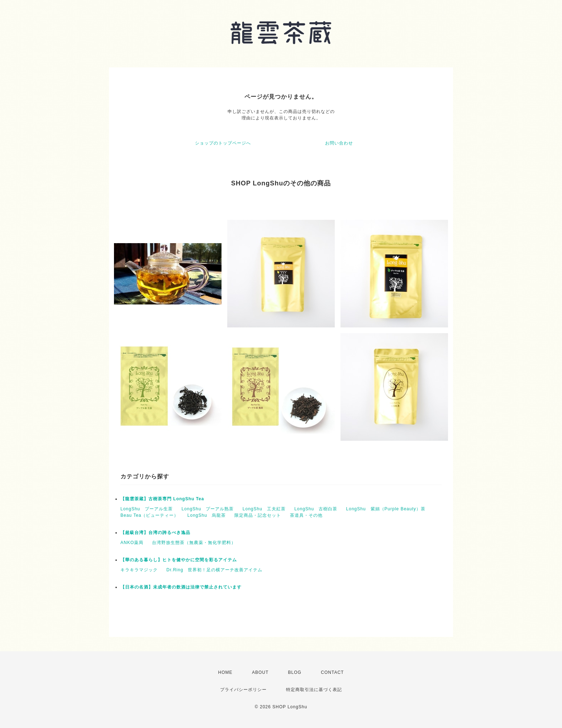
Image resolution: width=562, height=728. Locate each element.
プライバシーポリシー (243, 690)
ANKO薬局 (132, 543)
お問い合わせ (339, 143)
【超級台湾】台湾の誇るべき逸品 (155, 533)
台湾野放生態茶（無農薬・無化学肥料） (194, 543)
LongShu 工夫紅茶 (264, 509)
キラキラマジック (139, 570)
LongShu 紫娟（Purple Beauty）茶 (386, 509)
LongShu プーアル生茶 (147, 509)
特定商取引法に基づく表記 (314, 690)
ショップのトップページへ (223, 143)
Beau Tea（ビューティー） (150, 515)
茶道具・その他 (306, 515)
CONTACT (332, 672)
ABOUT (260, 672)
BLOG (295, 672)
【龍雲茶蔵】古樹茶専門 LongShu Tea (162, 499)
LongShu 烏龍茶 (207, 515)
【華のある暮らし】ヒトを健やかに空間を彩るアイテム (179, 560)
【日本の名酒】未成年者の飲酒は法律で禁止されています (181, 587)
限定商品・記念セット (258, 515)
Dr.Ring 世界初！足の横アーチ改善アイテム (214, 570)
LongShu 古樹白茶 (316, 509)
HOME (225, 672)
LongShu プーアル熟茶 (208, 509)
